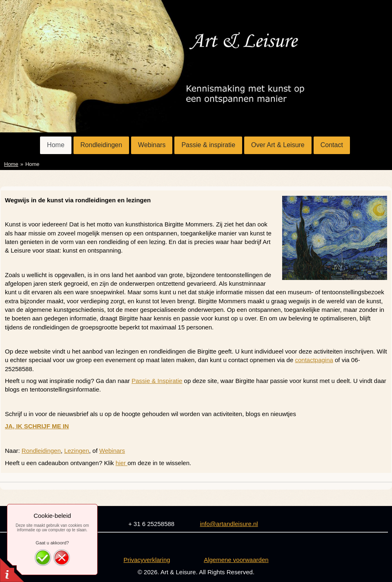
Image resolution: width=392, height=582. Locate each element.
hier (121, 463)
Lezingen (77, 451)
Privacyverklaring (147, 560)
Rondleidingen (41, 451)
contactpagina (314, 360)
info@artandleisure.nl (229, 524)
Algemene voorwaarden (236, 560)
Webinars (112, 451)
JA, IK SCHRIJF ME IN (37, 426)
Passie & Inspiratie (157, 381)
